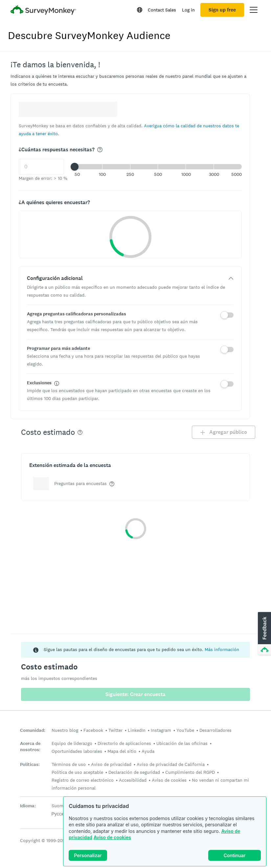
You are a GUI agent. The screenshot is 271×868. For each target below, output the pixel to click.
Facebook (93, 730)
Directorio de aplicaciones (124, 743)
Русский (60, 814)
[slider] (75, 167)
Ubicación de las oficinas (182, 743)
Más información (222, 649)
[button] (158, 167)
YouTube (185, 730)
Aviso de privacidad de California (171, 764)
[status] (135, 650)
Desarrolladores (215, 730)
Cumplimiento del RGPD (190, 772)
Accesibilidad (133, 780)
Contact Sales (162, 10)
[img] (100, 150)
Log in (188, 10)
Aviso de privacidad (111, 764)
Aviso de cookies (112, 837)
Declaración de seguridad (134, 772)
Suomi (58, 806)
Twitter (115, 730)
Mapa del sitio (122, 751)
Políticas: (30, 764)
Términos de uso (69, 764)
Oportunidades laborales (77, 751)
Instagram (161, 730)
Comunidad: (33, 730)
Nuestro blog (65, 730)
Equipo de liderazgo (72, 743)
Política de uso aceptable (77, 772)
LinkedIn (137, 730)
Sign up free (222, 10)
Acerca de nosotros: (30, 747)
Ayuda (148, 751)
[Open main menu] (254, 10)
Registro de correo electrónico (83, 780)
